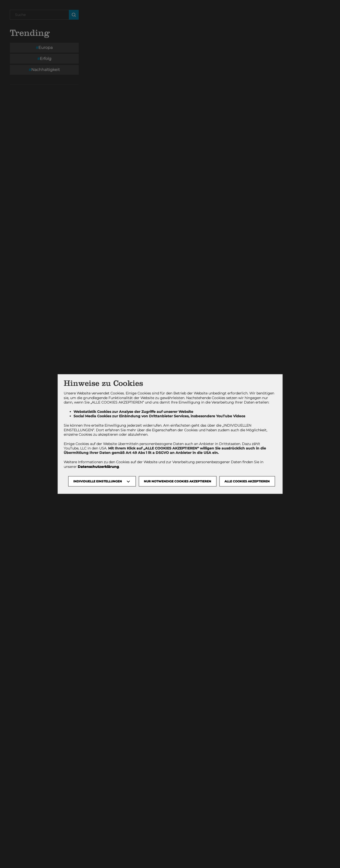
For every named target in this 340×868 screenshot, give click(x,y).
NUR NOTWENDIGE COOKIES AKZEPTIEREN (177, 481)
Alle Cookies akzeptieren (247, 481)
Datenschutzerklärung (98, 466)
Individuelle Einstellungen (98, 481)
